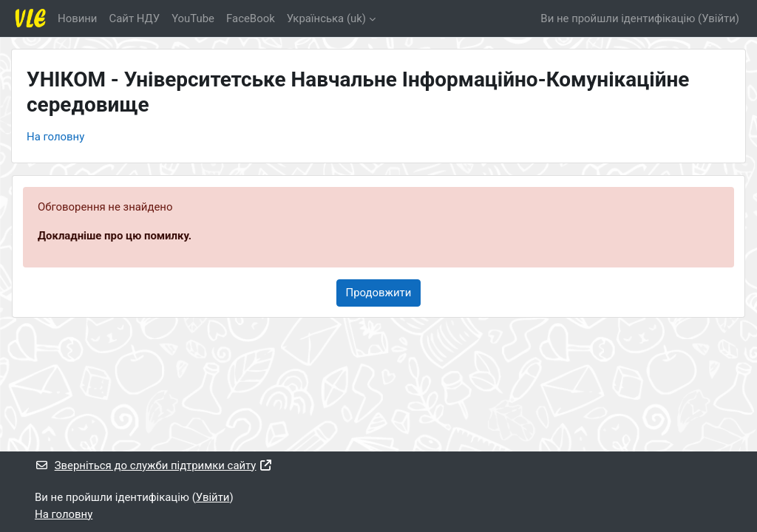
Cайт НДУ (134, 18)
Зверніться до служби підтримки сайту (154, 465)
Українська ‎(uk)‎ (326, 18)
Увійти (719, 18)
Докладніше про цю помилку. (115, 236)
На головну (55, 137)
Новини (77, 18)
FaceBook (251, 18)
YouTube (193, 18)
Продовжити (379, 293)
